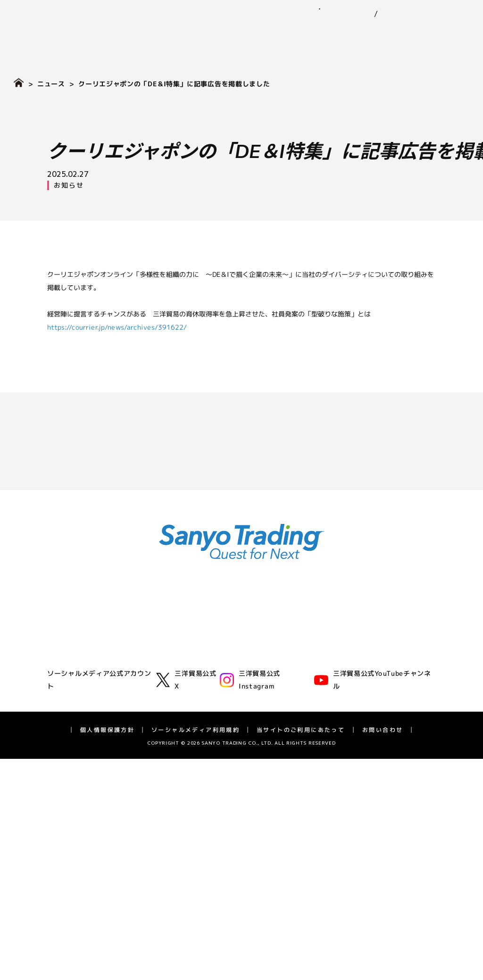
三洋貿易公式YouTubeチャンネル (373, 939)
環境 (289, 659)
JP (358, 14)
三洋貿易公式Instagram (250, 938)
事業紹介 (188, 33)
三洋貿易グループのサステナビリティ (338, 646)
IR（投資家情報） (386, 33)
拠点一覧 (59, 693)
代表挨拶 (59, 630)
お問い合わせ (440, 9)
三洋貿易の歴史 (69, 706)
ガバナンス (299, 685)
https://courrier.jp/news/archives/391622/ (117, 327)
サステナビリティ (301, 33)
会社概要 (59, 669)
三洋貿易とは (66, 656)
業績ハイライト (69, 810)
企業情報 (140, 33)
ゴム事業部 (167, 630)
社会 (289, 672)
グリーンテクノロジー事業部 (194, 669)
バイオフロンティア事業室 (191, 706)
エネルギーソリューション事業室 (200, 681)
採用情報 (452, 33)
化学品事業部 (171, 643)
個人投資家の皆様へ (76, 835)
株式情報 (59, 822)
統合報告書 (63, 848)
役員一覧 (59, 681)
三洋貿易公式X (186, 938)
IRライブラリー (69, 797)
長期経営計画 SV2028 (80, 860)
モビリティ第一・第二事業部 (194, 656)
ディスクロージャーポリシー (89, 885)
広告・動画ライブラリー (83, 719)
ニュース (236, 33)
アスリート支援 (69, 732)
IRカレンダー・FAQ (76, 873)
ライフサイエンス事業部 (187, 693)
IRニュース (62, 784)
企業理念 (59, 643)
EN (375, 14)
